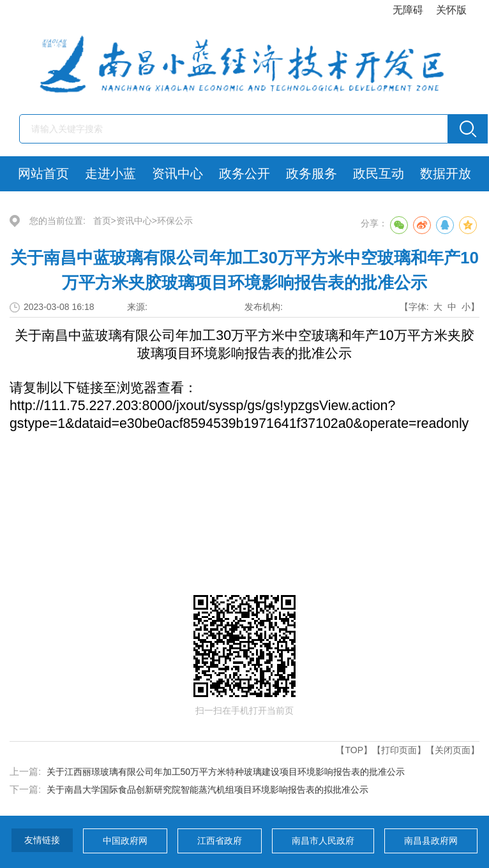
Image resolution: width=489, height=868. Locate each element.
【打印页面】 (399, 750)
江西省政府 (220, 841)
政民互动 (379, 173)
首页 (102, 221)
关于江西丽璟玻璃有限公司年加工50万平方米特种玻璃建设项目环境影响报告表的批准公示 (226, 772)
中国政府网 (125, 841)
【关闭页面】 (453, 750)
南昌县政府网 (431, 841)
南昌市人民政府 (323, 841)
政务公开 (244, 173)
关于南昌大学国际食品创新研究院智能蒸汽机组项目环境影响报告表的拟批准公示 (207, 790)
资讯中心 (177, 173)
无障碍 (408, 10)
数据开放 (446, 173)
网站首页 (43, 173)
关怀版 (451, 10)
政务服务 (312, 173)
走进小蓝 (110, 173)
